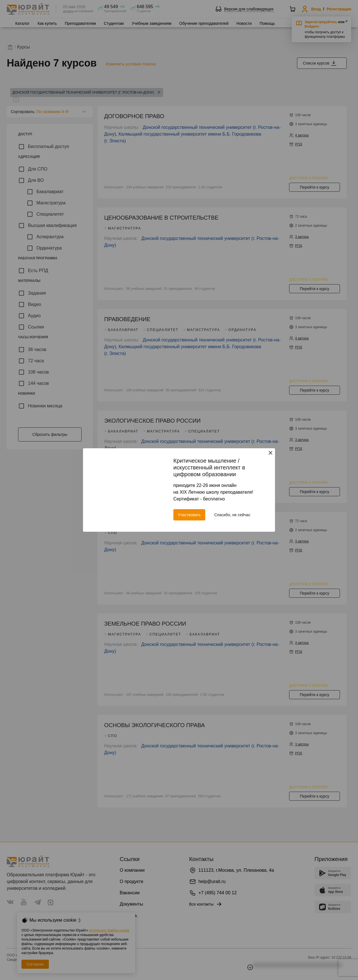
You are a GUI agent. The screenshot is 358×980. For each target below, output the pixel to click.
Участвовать (189, 515)
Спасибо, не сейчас (232, 515)
